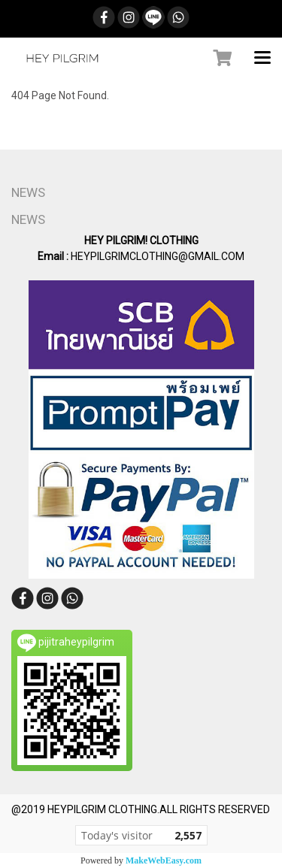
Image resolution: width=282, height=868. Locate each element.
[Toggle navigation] (262, 59)
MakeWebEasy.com (164, 860)
